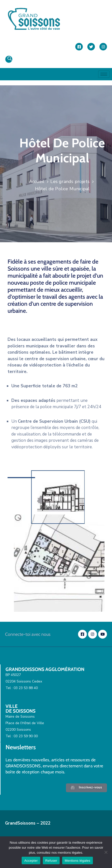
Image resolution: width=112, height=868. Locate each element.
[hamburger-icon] (104, 74)
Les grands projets (70, 181)
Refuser (51, 861)
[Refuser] (106, 852)
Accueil (37, 181)
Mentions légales (78, 861)
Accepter (31, 861)
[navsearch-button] (9, 59)
